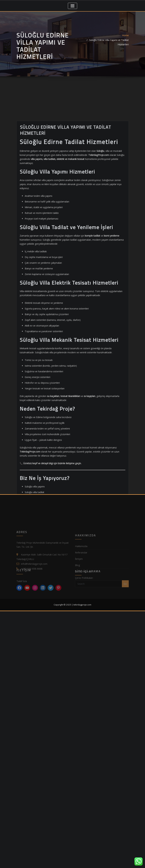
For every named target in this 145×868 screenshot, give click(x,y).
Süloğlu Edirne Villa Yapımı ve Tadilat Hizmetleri (104, 48)
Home (125, 43)
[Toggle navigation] (72, 6)
